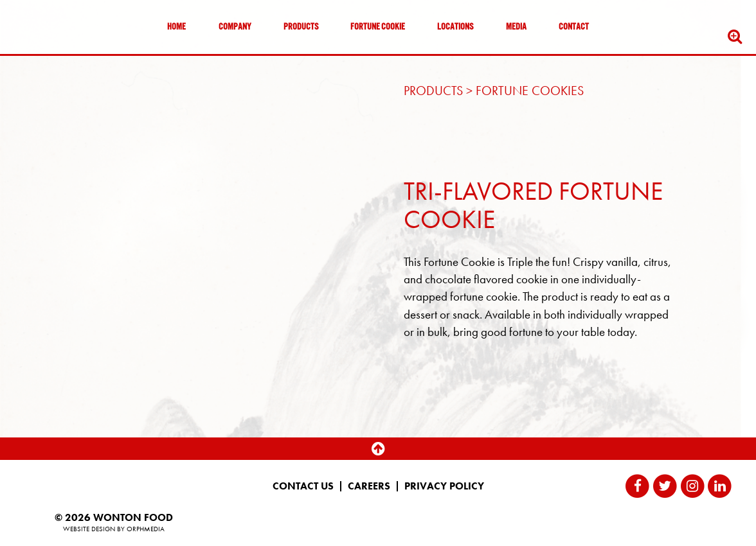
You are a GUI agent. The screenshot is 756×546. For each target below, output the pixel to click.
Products (301, 27)
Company (235, 27)
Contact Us (303, 486)
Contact (574, 27)
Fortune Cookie (378, 27)
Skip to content (48, 59)
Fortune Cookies (530, 91)
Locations (455, 27)
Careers (369, 486)
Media (516, 27)
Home (176, 27)
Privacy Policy (444, 486)
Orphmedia (146, 529)
